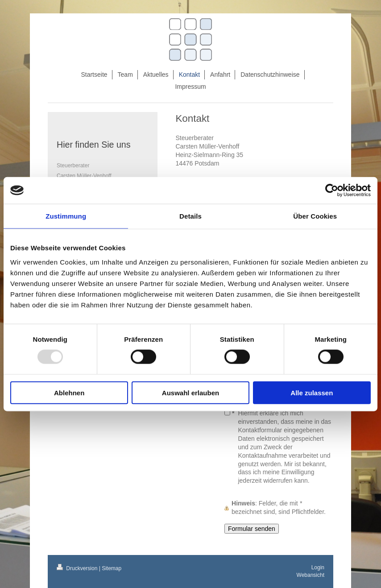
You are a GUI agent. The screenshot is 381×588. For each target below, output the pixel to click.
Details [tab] (190, 216)
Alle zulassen (312, 392)
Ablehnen (69, 392)
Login (318, 567)
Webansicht (311, 575)
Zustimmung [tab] (66, 216)
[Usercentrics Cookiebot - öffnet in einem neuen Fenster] (332, 190)
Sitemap (112, 568)
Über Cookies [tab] (315, 216)
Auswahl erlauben (190, 392)
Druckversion (78, 568)
